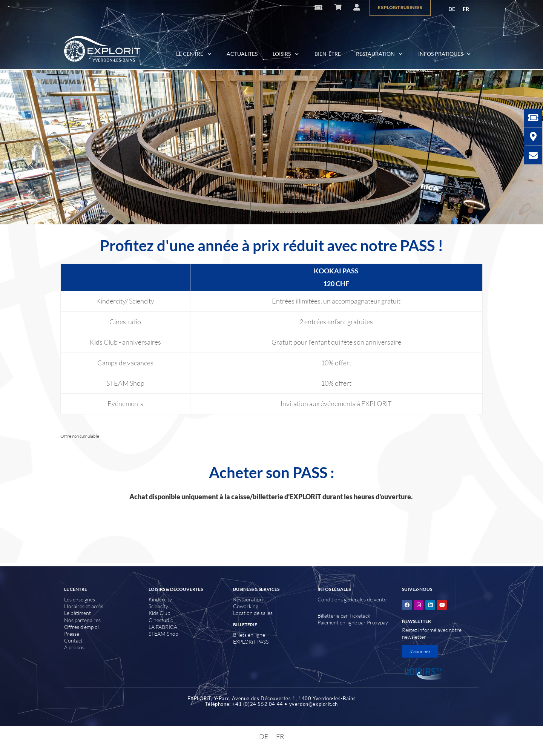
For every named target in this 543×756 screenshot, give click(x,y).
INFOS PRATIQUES (445, 54)
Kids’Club (160, 613)
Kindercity (160, 599)
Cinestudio (161, 620)
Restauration (248, 599)
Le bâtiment (77, 613)
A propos (74, 647)
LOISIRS (286, 54)
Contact (73, 640)
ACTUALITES (242, 54)
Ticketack (360, 616)
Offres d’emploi (81, 627)
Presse (72, 634)
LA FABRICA (163, 627)
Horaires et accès (84, 606)
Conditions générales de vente (352, 599)
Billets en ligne (249, 635)
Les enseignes (80, 599)
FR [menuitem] (466, 9)
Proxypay (377, 622)
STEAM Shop (163, 634)
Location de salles (253, 613)
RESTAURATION (380, 54)
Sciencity (158, 606)
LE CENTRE (194, 54)
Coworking (246, 606)
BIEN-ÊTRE (328, 54)
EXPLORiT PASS (251, 642)
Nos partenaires (82, 620)
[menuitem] (452, 9)
